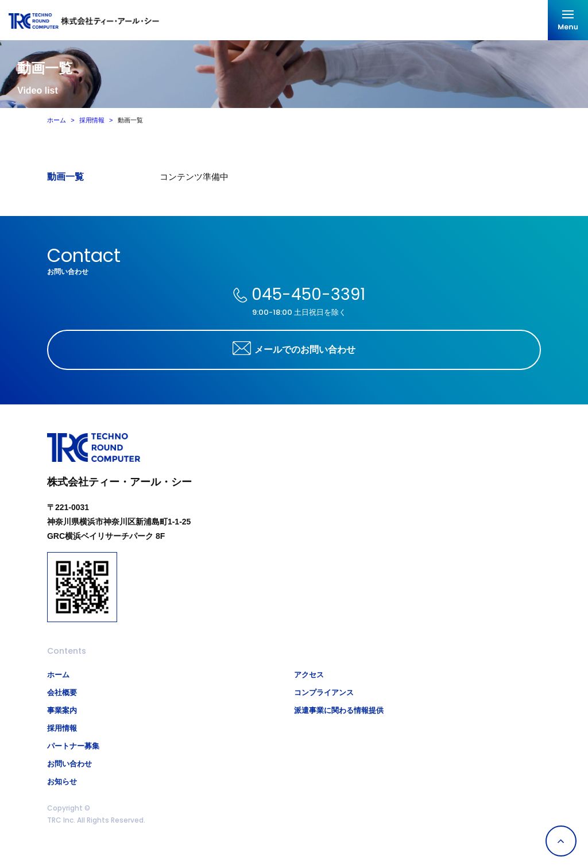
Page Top (561, 841)
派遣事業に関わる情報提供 (339, 710)
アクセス (309, 675)
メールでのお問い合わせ (305, 350)
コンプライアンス (324, 693)
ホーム (57, 120)
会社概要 (62, 693)
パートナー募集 (73, 746)
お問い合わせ (69, 764)
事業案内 (62, 710)
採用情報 (92, 120)
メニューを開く (568, 20)
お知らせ (62, 782)
